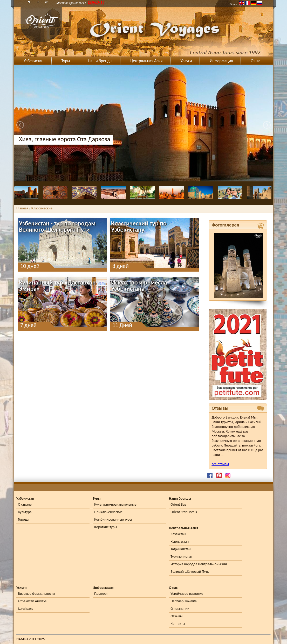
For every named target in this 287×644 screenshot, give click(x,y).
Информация (221, 61)
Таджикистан (180, 549)
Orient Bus (178, 504)
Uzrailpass (25, 609)
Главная (22, 208)
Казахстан (178, 534)
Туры (66, 61)
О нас (255, 61)
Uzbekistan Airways (32, 601)
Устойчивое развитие (187, 594)
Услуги (186, 61)
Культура (25, 512)
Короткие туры (105, 527)
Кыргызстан (180, 542)
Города (23, 519)
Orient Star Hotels (184, 512)
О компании (180, 609)
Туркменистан (181, 557)
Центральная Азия (146, 61)
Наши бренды (100, 61)
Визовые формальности (36, 594)
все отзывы (220, 464)
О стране (25, 504)
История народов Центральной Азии (199, 564)
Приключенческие (108, 512)
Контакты (178, 624)
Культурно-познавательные (115, 504)
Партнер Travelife (184, 601)
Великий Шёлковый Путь (190, 572)
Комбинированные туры (113, 519)
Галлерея (101, 594)
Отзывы (176, 616)
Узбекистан (34, 61)
